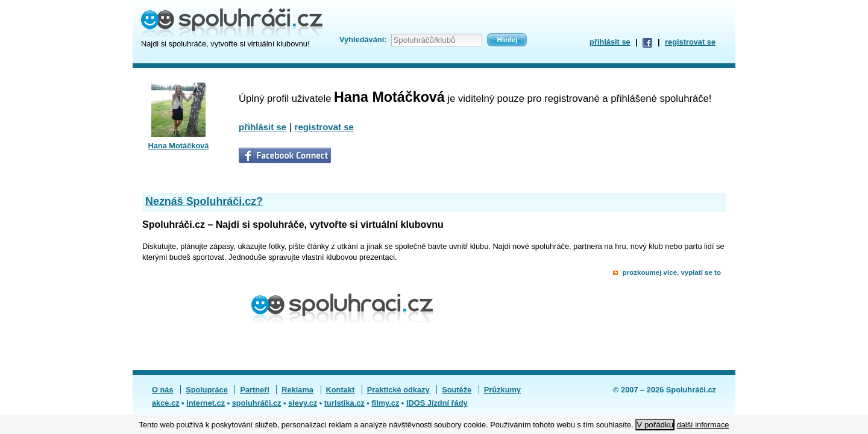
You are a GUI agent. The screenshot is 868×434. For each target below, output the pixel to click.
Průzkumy (502, 390)
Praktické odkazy (398, 390)
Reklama (297, 390)
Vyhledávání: (363, 39)
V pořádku (655, 425)
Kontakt (341, 390)
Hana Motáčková (179, 146)
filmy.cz (385, 403)
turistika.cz (344, 403)
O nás (163, 390)
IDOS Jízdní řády (437, 403)
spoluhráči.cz (257, 403)
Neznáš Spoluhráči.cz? (204, 201)
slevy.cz (303, 403)
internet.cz (206, 403)
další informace (703, 425)
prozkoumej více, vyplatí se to (672, 272)
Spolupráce (207, 390)
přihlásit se (610, 42)
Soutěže (457, 390)
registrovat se (690, 42)
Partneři (254, 390)
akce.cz (166, 403)
